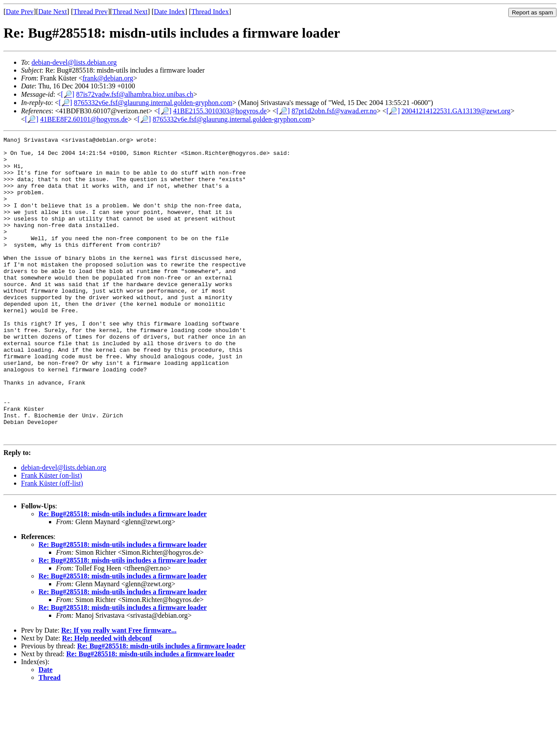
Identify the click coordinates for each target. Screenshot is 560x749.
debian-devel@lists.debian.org (74, 62)
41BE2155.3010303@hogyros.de (220, 111)
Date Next (53, 12)
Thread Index (210, 12)
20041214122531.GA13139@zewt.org (456, 111)
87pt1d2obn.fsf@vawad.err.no (334, 111)
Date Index (170, 12)
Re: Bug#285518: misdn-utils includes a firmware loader (123, 574)
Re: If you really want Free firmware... (119, 691)
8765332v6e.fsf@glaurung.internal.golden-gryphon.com (153, 103)
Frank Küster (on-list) (52, 536)
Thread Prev (90, 12)
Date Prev (20, 12)
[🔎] (68, 94)
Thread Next (130, 12)
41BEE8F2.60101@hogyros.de (84, 119)
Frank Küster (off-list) (52, 544)
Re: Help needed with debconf (107, 698)
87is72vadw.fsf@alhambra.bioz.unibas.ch (135, 94)
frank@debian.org (108, 78)
